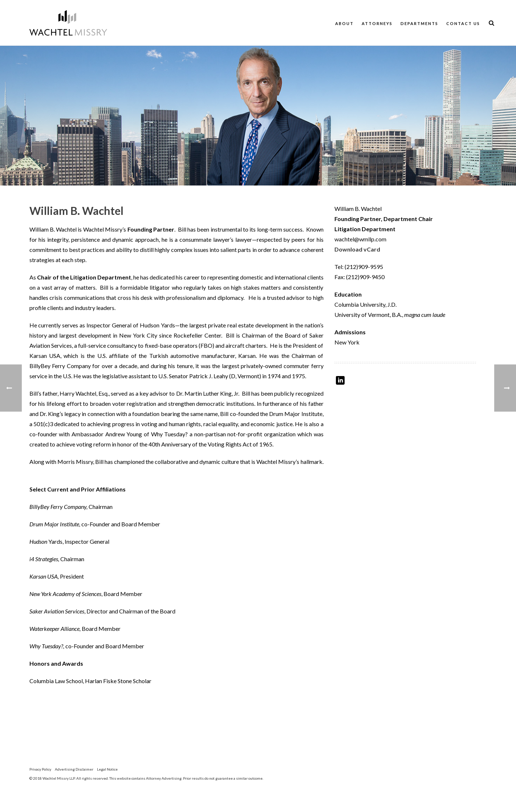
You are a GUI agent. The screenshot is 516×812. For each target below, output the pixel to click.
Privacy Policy (40, 769)
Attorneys (377, 23)
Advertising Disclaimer (74, 769)
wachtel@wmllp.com (360, 239)
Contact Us (463, 23)
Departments (419, 23)
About (344, 23)
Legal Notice (107, 769)
